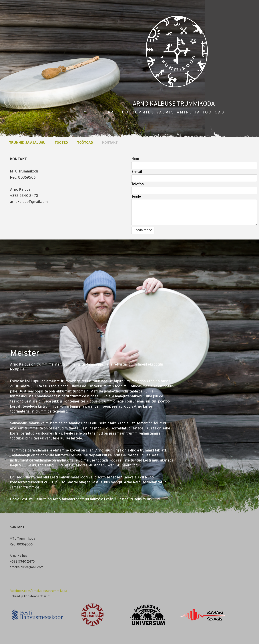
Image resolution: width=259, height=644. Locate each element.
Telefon (138, 184)
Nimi (135, 159)
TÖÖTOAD (85, 143)
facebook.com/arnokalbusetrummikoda (38, 591)
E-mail (137, 172)
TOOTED (61, 143)
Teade (136, 197)
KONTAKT (110, 143)
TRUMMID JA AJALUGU (27, 143)
